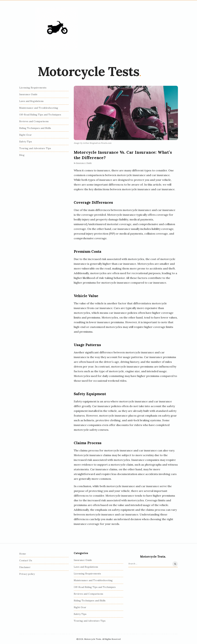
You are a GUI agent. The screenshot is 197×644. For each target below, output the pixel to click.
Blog (22, 155)
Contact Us (26, 560)
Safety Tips (26, 142)
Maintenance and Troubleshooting (39, 108)
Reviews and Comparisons (34, 121)
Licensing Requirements (33, 88)
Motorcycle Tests (89, 71)
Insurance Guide (84, 163)
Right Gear (25, 135)
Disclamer (25, 567)
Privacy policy (27, 574)
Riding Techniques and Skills (35, 128)
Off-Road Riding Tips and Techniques (40, 115)
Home (23, 554)
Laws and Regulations (31, 101)
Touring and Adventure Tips (35, 148)
